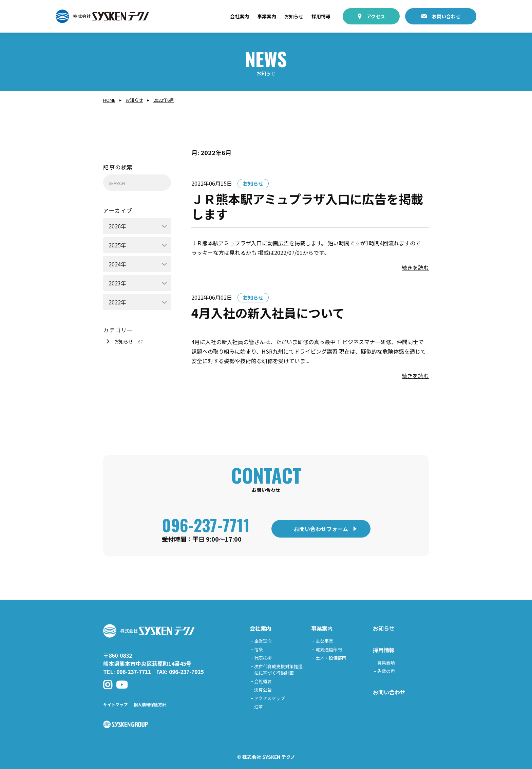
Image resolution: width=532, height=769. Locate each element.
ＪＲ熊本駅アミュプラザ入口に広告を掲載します (307, 206)
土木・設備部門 (331, 658)
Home (109, 100)
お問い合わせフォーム (321, 529)
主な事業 (324, 641)
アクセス (376, 16)
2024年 (117, 264)
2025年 (117, 245)
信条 (259, 649)
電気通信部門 (329, 649)
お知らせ (294, 16)
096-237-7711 (206, 525)
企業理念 (263, 641)
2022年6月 (164, 100)
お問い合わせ (446, 16)
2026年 (117, 226)
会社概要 (263, 681)
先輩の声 (386, 671)
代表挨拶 (263, 658)
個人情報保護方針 (150, 704)
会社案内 (240, 16)
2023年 (117, 283)
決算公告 (263, 690)
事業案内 (267, 16)
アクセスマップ (269, 698)
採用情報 (321, 16)
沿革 (259, 707)
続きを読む (415, 267)
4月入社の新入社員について (268, 313)
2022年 (117, 302)
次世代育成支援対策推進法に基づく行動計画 (278, 670)
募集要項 (386, 663)
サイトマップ (115, 704)
